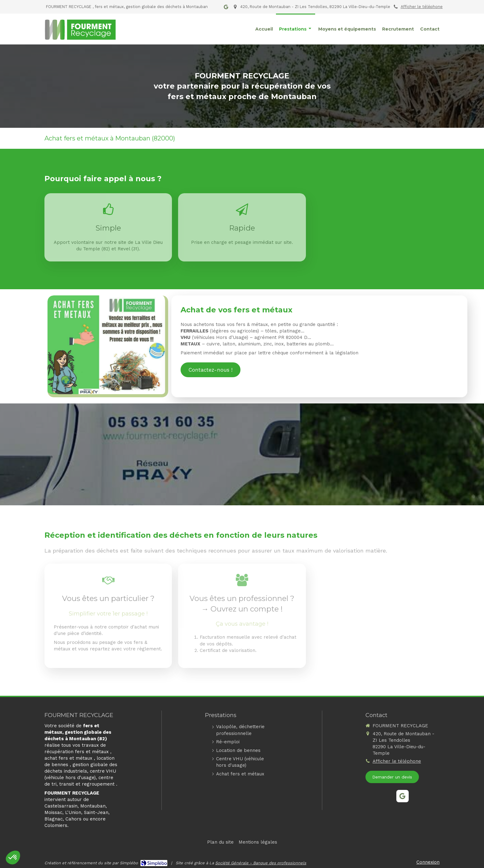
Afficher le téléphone (422, 7)
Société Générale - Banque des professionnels (261, 863)
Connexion (428, 862)
